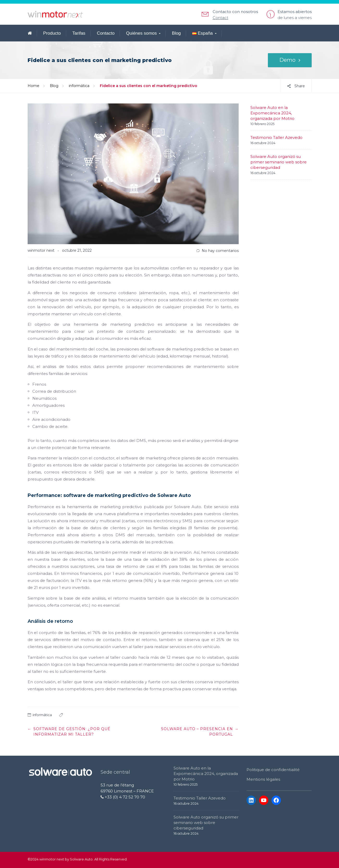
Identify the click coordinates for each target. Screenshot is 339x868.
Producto (52, 33)
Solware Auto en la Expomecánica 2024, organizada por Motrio (272, 113)
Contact (220, 18)
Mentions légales (263, 779)
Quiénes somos (141, 33)
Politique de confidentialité (273, 770)
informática (79, 86)
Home (33, 86)
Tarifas (79, 33)
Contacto (106, 33)
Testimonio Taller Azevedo (276, 137)
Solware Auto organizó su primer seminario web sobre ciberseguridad (279, 162)
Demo (287, 60)
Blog (176, 33)
